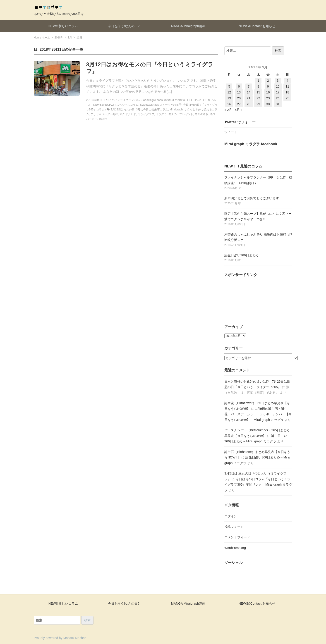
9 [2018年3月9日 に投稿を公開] (268, 86)
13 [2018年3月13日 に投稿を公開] (239, 92)
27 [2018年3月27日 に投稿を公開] (239, 104)
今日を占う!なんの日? (124, 26)
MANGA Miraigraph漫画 (188, 26)
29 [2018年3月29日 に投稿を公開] (258, 104)
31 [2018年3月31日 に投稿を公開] (278, 104)
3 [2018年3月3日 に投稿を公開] (278, 81)
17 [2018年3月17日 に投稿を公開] (278, 92)
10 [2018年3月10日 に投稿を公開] (278, 86)
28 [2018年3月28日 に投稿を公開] (249, 104)
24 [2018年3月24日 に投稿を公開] (278, 98)
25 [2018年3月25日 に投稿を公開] (288, 98)
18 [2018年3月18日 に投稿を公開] (288, 92)
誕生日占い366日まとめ (241, 255)
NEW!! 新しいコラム (63, 26)
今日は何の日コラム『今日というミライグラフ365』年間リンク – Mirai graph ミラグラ (258, 485)
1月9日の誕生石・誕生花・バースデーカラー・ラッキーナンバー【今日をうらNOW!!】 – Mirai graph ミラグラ (258, 414)
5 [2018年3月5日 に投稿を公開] (229, 86)
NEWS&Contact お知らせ (257, 26)
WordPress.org (235, 548)
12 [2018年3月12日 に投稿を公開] (229, 92)
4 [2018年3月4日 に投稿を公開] (288, 81)
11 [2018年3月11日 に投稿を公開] (288, 86)
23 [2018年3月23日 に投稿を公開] (268, 98)
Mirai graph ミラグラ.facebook (251, 144)
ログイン (231, 516)
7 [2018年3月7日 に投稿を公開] (249, 86)
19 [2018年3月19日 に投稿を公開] (229, 98)
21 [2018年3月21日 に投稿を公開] (249, 98)
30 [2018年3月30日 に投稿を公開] (268, 104)
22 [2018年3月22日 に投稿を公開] (258, 98)
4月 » (239, 110)
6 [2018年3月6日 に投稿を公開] (239, 86)
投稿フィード (234, 527)
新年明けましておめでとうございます (252, 198)
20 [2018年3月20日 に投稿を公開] (239, 98)
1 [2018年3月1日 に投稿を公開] (258, 81)
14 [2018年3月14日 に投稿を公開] (249, 92)
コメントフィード (237, 537)
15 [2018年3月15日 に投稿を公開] (258, 92)
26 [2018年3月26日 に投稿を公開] (229, 104)
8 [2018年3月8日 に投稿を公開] (258, 86)
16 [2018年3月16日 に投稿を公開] (268, 92)
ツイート (231, 132)
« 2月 (228, 110)
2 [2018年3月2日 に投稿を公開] (268, 81)
